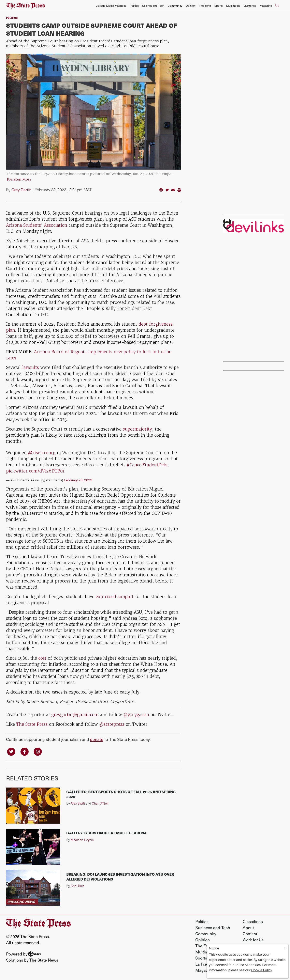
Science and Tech (153, 6)
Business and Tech (213, 928)
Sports (219, 6)
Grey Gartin (21, 190)
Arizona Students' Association (37, 225)
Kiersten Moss (19, 180)
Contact (250, 934)
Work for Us (253, 940)
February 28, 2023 (78, 480)
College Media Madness (111, 6)
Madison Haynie (82, 840)
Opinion (191, 6)
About (248, 928)
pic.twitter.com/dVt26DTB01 (35, 471)
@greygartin (136, 715)
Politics (134, 6)
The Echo (205, 6)
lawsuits (31, 367)
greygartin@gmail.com (75, 715)
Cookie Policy (262, 970)
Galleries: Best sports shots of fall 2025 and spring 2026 (121, 794)
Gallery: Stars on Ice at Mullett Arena (106, 833)
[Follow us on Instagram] (38, 751)
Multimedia (233, 6)
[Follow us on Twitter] (11, 751)
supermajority (137, 429)
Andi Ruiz (77, 886)
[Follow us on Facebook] (25, 751)
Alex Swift (78, 803)
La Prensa (250, 6)
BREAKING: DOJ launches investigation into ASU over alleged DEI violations (120, 877)
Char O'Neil (100, 803)
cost (42, 658)
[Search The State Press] (277, 6)
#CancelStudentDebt (147, 465)
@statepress (112, 724)
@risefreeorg (42, 453)
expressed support (115, 597)
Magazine (266, 6)
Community (175, 6)
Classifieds (253, 921)
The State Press (32, 724)
